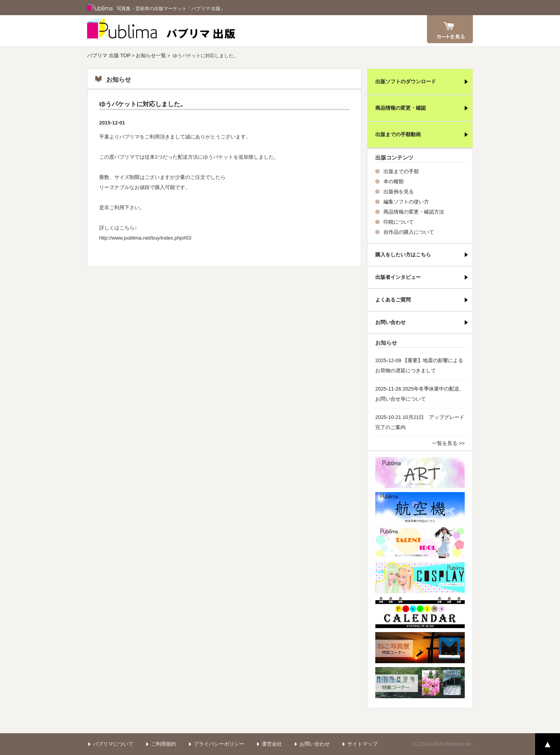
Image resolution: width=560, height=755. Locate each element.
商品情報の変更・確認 (401, 108)
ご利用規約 (164, 744)
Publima (100, 8)
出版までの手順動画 (398, 134)
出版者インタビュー (398, 277)
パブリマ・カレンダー (420, 613)
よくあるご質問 (393, 300)
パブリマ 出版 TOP (109, 55)
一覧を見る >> (448, 443)
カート (450, 29)
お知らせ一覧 (151, 55)
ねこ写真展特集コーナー (420, 648)
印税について (399, 222)
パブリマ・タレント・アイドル (420, 543)
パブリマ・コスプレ (420, 578)
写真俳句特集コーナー (420, 683)
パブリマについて (113, 744)
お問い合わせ (390, 322)
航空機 (420, 508)
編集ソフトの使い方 (406, 202)
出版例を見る (399, 192)
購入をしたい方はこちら (403, 255)
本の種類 (394, 181)
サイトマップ (362, 744)
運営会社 (272, 744)
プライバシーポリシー (219, 744)
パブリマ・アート (420, 473)
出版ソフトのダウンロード (406, 81)
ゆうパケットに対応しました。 (143, 104)
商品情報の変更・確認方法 (414, 212)
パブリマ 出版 (161, 31)
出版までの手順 (401, 171)
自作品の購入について (409, 232)
